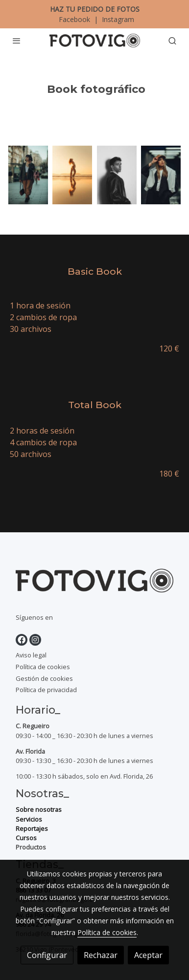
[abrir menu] (17, 41)
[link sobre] (94, 583)
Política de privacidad (46, 690)
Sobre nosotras (39, 809)
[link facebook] (22, 640)
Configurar (47, 955)
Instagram (117, 19)
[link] (95, 41)
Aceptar (148, 955)
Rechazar (101, 955)
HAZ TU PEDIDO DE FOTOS (95, 9)
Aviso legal (31, 655)
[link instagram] (35, 640)
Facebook (75, 19)
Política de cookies (43, 667)
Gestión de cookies (44, 678)
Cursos (26, 838)
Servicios (29, 819)
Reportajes (32, 828)
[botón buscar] (172, 41)
